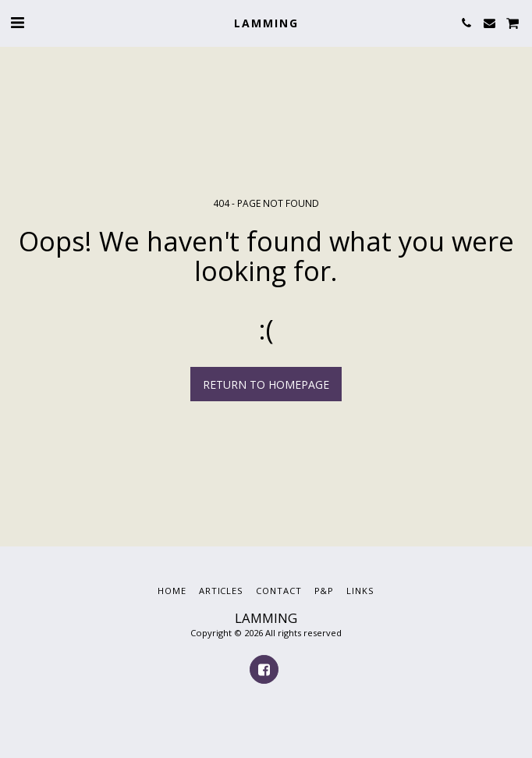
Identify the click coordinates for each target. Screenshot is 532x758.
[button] (17, 22)
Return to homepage (266, 384)
